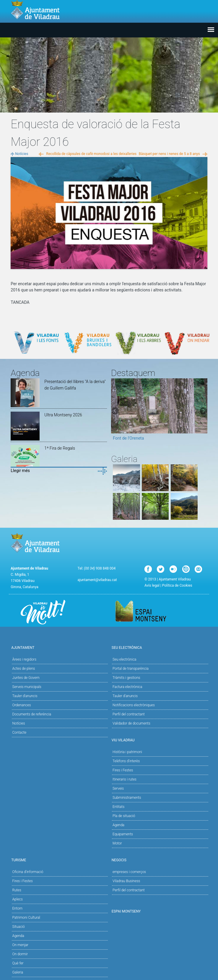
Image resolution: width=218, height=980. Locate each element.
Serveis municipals (27, 687)
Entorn (18, 908)
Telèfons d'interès (126, 761)
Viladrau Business (126, 881)
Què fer (18, 963)
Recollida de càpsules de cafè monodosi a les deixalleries (91, 154)
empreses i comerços (129, 872)
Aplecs (18, 899)
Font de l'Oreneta (128, 438)
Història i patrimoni (127, 752)
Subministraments (127, 798)
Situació (19, 927)
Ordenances (22, 705)
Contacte (19, 732)
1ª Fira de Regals (60, 448)
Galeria (18, 972)
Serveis (118, 788)
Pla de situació (124, 816)
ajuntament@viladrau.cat (97, 580)
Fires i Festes (123, 770)
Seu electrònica (125, 659)
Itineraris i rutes (125, 779)
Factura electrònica (127, 687)
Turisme (59, 860)
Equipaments (123, 834)
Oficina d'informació (28, 872)
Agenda (118, 825)
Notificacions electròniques (134, 705)
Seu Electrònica (159, 647)
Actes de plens (24, 669)
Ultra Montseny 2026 (63, 415)
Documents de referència (32, 714)
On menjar (20, 945)
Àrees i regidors (24, 659)
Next (203, 411)
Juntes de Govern (26, 678)
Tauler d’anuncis (125, 696)
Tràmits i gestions (126, 678)
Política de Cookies (177, 585)
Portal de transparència (131, 669)
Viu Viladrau (159, 740)
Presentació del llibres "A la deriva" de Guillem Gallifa (75, 385)
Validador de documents (131, 723)
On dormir (20, 954)
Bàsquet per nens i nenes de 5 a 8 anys (169, 154)
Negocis (159, 860)
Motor (117, 843)
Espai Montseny (126, 911)
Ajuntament (59, 647)
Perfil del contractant (129, 714)
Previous (115, 411)
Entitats (118, 807)
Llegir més (20, 471)
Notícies (22, 154)
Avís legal (152, 585)
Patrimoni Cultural (26, 918)
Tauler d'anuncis (25, 696)
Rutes (17, 890)
